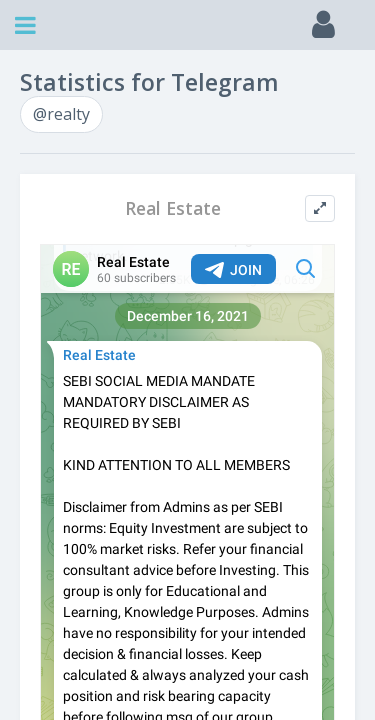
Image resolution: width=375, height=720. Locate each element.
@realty (61, 114)
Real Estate (173, 208)
